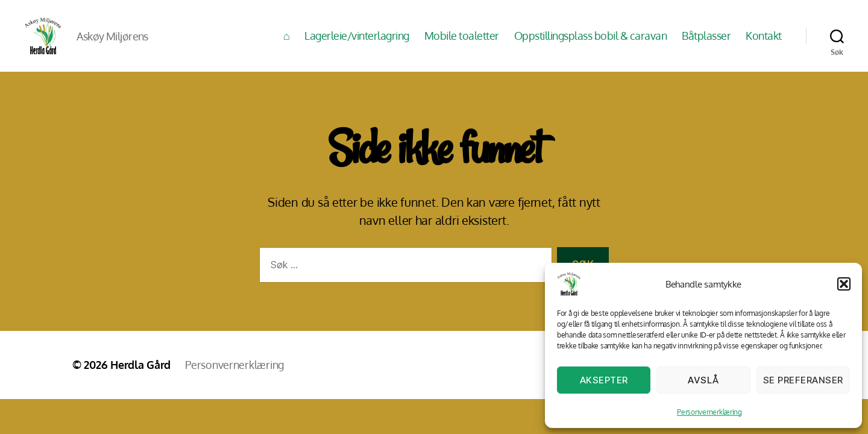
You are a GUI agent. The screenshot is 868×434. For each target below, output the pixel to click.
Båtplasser (706, 44)
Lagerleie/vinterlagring (357, 44)
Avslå (703, 380)
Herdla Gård (140, 380)
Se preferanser (803, 380)
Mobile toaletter (462, 44)
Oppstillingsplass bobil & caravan (591, 44)
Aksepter (604, 380)
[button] (844, 284)
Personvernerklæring (709, 412)
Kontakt (764, 44)
